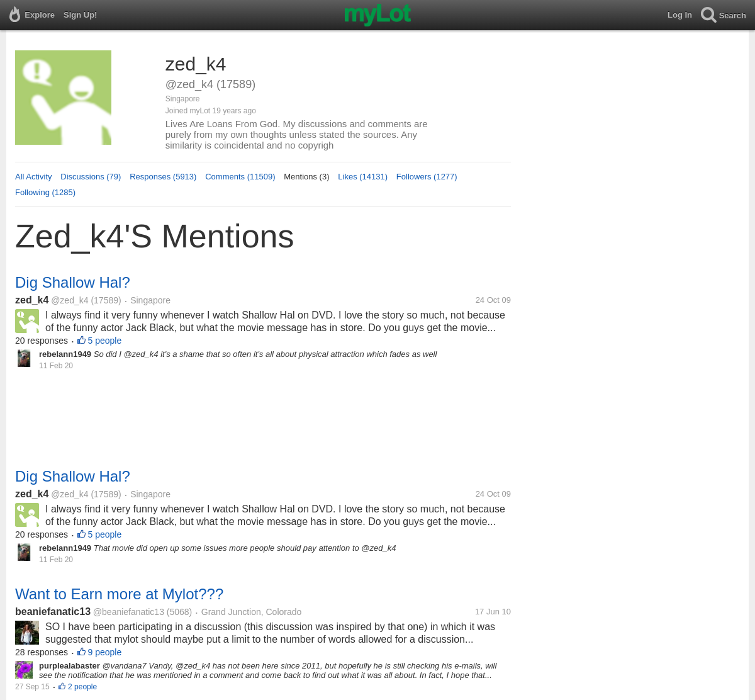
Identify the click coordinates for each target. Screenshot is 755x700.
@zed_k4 (70, 300)
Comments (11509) (240, 177)
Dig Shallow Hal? (73, 282)
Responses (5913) (163, 177)
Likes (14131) (363, 177)
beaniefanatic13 (53, 612)
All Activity (34, 177)
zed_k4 (32, 300)
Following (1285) (45, 192)
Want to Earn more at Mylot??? (119, 594)
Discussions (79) (91, 177)
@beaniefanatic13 (129, 612)
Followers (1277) (427, 177)
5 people (105, 341)
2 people (82, 687)
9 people (105, 652)
